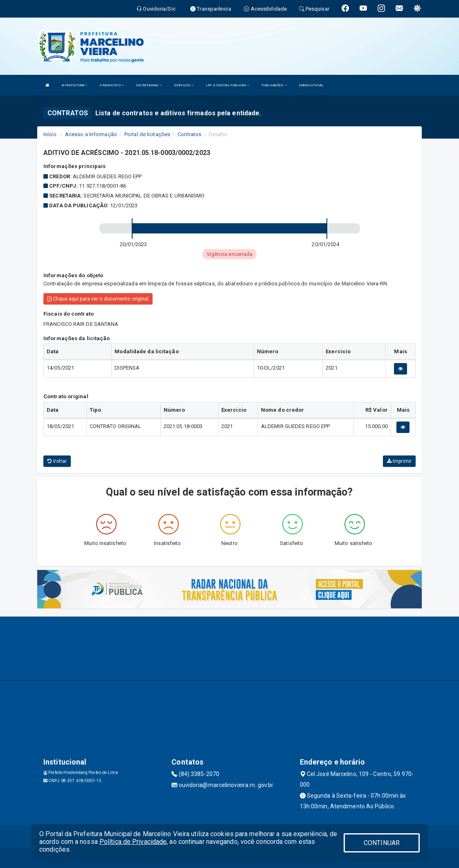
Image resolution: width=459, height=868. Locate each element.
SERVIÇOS (184, 85)
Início (50, 134)
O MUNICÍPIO (112, 85)
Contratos (189, 134)
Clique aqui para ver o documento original (98, 299)
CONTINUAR (382, 843)
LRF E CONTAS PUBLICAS (227, 85)
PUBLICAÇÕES (274, 85)
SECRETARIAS (149, 85)
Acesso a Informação (91, 134)
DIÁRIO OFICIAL (311, 85)
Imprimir (399, 461)
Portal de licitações (147, 134)
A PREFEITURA (74, 85)
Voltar (57, 461)
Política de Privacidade (133, 842)
